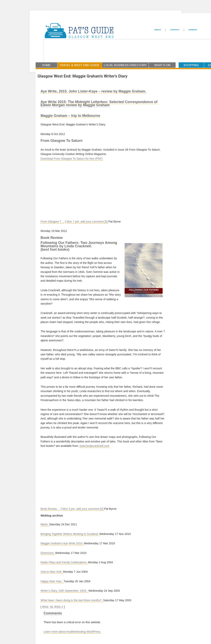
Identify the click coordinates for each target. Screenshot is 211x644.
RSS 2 (59, 607)
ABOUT (158, 30)
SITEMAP (193, 30)
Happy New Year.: (52, 581)
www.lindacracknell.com (94, 446)
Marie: (45, 524)
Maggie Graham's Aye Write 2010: (62, 543)
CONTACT (175, 30)
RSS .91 (48, 607)
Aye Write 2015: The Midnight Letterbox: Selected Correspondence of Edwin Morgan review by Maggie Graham (99, 104)
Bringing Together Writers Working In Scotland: (70, 534)
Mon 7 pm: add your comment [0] (87, 222)
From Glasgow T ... (52, 222)
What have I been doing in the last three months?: (72, 600)
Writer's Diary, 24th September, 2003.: (64, 591)
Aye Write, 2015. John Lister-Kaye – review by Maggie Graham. (93, 91)
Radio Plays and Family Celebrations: (64, 562)
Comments (53, 613)
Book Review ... (50, 509)
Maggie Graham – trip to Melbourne (70, 116)
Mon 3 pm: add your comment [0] (83, 509)
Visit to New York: (52, 572)
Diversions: (48, 553)
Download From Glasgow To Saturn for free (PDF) (72, 159)
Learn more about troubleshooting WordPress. (72, 632)
